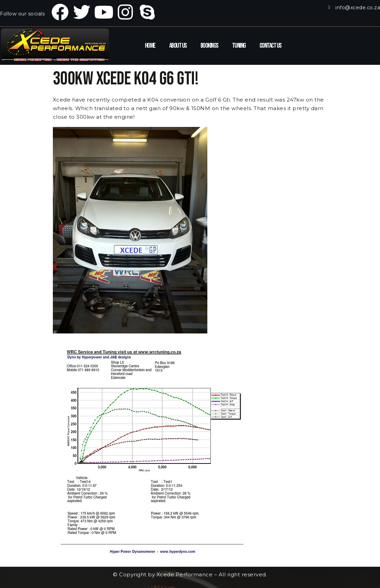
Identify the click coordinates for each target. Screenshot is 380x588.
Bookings (209, 46)
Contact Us (270, 46)
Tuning (239, 46)
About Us (178, 46)
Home (150, 46)
